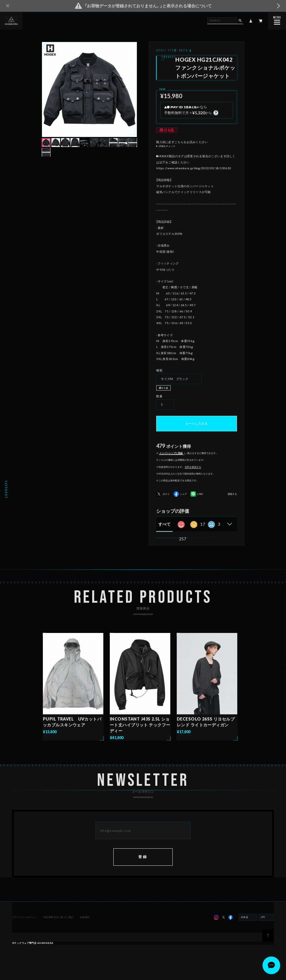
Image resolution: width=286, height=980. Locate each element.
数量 (159, 396)
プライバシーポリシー (25, 918)
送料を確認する (193, 467)
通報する (232, 494)
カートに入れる (196, 423)
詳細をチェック (167, 146)
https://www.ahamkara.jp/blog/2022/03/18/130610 (194, 168)
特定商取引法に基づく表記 (58, 918)
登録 (143, 857)
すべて (164, 524)
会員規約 (85, 918)
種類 (159, 370)
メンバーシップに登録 (171, 453)
